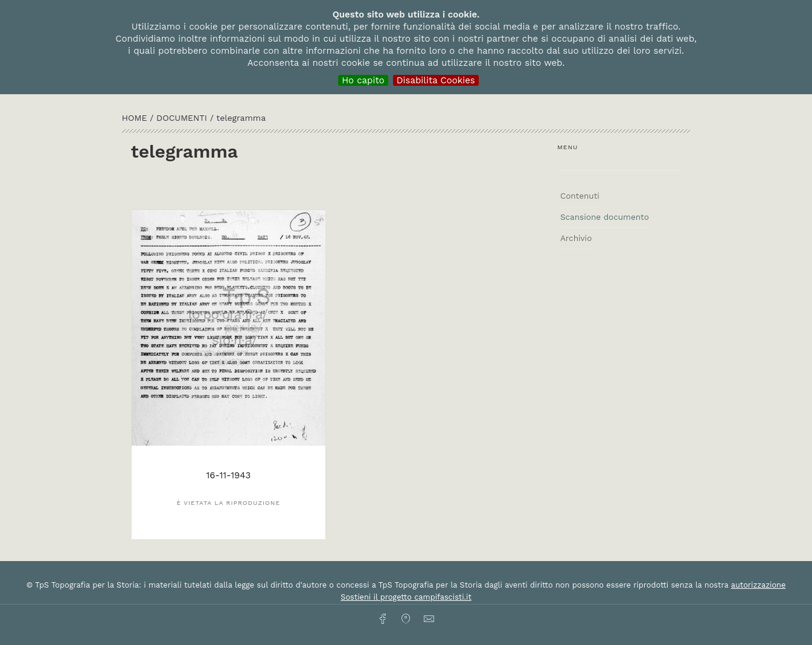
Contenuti (580, 196)
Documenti (183, 118)
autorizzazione (759, 585)
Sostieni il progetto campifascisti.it (406, 597)
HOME (136, 118)
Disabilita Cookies (436, 80)
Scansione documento (605, 217)
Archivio (576, 238)
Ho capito (363, 80)
